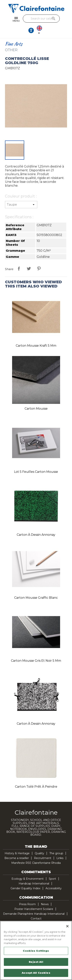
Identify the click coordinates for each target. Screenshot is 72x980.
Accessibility (54, 888)
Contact (36, 919)
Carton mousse (36, 409)
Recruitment (43, 858)
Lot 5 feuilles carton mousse (36, 472)
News (45, 904)
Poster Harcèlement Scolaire (34, 909)
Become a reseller (17, 858)
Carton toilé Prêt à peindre (36, 787)
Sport (52, 879)
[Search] (41, 19)
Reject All (36, 962)
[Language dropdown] (40, 30)
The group (56, 853)
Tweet (29, 269)
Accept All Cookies (36, 973)
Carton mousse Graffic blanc (36, 598)
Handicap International (34, 884)
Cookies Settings (36, 951)
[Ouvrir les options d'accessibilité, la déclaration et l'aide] (31, 30)
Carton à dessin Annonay (36, 535)
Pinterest (39, 269)
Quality (39, 853)
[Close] (67, 926)
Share (19, 269)
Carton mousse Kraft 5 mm (36, 346)
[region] (36, 950)
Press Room (27, 904)
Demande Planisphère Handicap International (34, 914)
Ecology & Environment (28, 879)
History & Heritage (17, 853)
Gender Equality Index (25, 888)
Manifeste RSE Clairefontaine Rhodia (36, 863)
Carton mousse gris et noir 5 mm (36, 661)
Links (60, 858)
